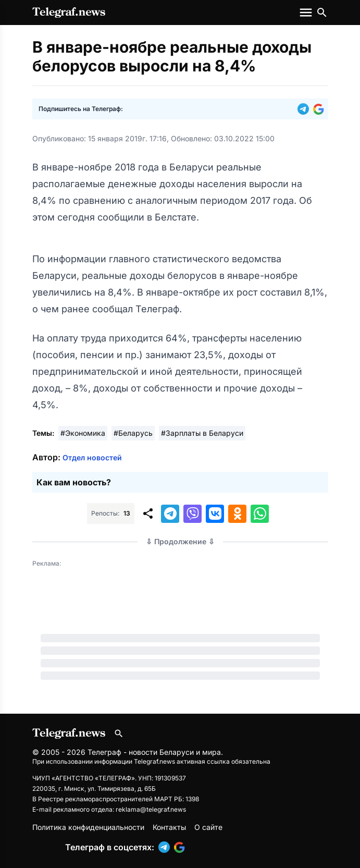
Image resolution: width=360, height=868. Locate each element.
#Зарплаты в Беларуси (202, 433)
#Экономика (83, 433)
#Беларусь (133, 433)
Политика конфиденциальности (88, 827)
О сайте (208, 827)
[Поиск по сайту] (322, 13)
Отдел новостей (92, 457)
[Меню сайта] (307, 13)
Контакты (169, 827)
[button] (305, 109)
